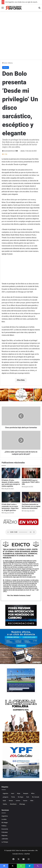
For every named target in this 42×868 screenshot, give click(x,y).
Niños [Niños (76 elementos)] (33, 793)
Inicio (5, 63)
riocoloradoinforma (9, 151)
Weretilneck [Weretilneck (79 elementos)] (13, 804)
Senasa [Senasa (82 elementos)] (11, 801)
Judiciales (5, 839)
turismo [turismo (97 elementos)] (18, 801)
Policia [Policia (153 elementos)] (13, 797)
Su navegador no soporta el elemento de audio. (21, 532)
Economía (5, 829)
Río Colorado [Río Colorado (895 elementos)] (36, 797)
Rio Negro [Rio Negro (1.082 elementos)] (21, 797)
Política (4, 826)
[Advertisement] (21, 38)
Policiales (5, 832)
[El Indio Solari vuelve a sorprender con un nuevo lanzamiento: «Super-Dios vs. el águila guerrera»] (11, 497)
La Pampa (5, 842)
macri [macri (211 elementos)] (13, 793)
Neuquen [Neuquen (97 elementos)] (26, 793)
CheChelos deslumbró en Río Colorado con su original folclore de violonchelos (31, 506)
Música (10, 63)
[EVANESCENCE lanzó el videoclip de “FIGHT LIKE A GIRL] (31, 473)
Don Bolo (21, 380)
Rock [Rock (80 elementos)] (28, 797)
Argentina (5, 816)
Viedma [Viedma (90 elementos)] (5, 804)
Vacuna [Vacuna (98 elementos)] (25, 801)
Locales (4, 819)
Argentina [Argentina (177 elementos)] (5, 793)
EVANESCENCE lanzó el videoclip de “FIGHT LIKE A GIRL (31, 482)
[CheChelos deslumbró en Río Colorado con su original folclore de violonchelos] (31, 497)
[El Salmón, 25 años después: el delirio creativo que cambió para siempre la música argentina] (11, 473)
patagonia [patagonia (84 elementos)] (5, 797)
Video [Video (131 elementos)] (32, 801)
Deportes (4, 835)
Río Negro (5, 822)
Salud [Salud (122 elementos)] (4, 801)
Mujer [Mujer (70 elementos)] (19, 793)
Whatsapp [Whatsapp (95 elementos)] (22, 804)
